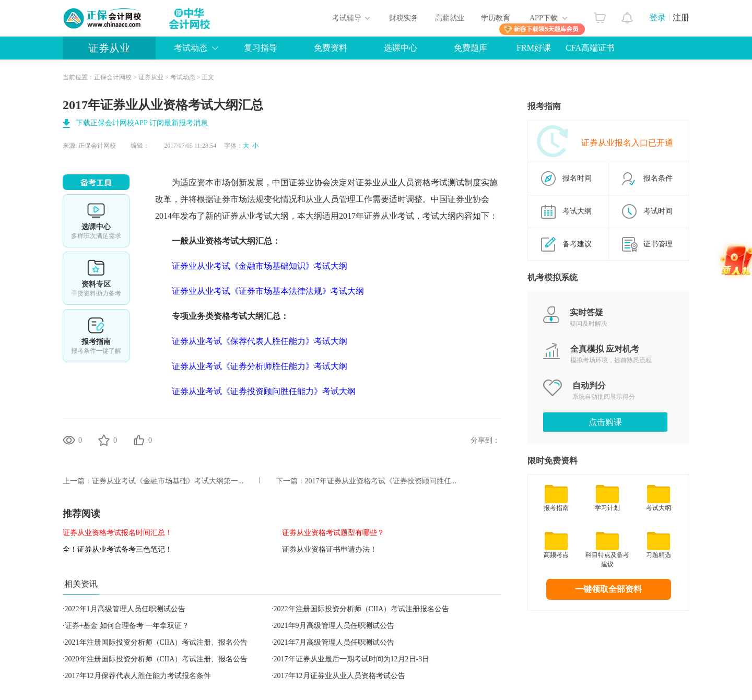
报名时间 (577, 178)
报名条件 (658, 178)
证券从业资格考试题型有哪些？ (333, 533)
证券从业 (109, 48)
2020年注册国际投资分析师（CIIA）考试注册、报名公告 (156, 659)
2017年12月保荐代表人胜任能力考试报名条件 (138, 676)
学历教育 (496, 18)
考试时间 (658, 211)
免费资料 (331, 48)
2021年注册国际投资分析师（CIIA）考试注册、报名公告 (156, 642)
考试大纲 (577, 211)
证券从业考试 (247, 216)
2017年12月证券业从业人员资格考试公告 (339, 676)
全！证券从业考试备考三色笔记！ (118, 549)
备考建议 (577, 244)
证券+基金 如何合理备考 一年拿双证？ (127, 626)
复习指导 (261, 48)
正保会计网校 (113, 77)
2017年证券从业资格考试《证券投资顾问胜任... (381, 481)
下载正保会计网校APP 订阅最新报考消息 (142, 123)
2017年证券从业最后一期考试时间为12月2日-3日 (352, 659)
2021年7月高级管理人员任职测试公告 (334, 642)
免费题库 (471, 48)
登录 (657, 17)
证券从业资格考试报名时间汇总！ (118, 533)
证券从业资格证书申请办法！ (330, 549)
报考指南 (96, 336)
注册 (681, 17)
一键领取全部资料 (608, 589)
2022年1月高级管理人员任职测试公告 (125, 609)
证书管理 (658, 244)
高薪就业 (450, 18)
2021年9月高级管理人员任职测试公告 (334, 626)
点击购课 (605, 422)
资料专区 (96, 278)
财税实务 (404, 18)
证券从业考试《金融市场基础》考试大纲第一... (168, 481)
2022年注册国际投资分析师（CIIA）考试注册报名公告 (362, 609)
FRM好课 (534, 48)
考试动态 (191, 48)
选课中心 (401, 48)
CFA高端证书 (590, 48)
